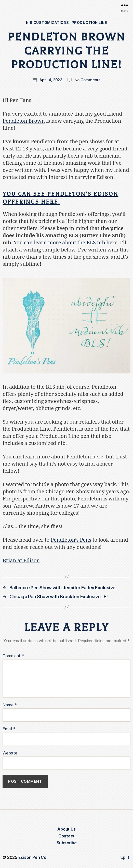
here (98, 457)
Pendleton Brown (24, 121)
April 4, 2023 (51, 80)
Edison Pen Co (32, 857)
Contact (66, 836)
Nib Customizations (48, 23)
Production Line (89, 23)
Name (10, 705)
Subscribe (67, 843)
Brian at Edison (21, 561)
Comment (13, 656)
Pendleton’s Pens (71, 540)
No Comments (88, 80)
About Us (66, 829)
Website (10, 753)
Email (9, 729)
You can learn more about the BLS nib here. (66, 243)
